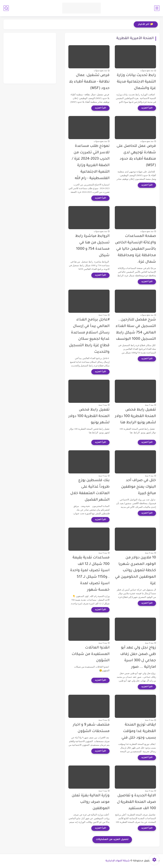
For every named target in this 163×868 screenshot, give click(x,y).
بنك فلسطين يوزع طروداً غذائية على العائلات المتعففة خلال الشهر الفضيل (90, 490)
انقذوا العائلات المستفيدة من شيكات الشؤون (91, 654)
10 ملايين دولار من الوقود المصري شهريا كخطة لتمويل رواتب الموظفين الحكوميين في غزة (135, 571)
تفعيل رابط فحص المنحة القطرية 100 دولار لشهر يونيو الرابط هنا (135, 416)
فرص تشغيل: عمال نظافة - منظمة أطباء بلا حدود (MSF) (89, 82)
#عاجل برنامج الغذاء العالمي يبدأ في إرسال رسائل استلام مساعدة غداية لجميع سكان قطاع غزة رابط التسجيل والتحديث (89, 336)
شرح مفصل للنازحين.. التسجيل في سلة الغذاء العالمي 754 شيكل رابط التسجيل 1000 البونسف (136, 329)
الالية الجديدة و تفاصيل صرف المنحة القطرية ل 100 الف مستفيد (136, 802)
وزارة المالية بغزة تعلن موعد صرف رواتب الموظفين (91, 802)
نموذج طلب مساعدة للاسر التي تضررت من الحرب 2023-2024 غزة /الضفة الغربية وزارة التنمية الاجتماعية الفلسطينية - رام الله (91, 162)
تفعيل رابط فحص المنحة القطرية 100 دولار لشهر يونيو (89, 416)
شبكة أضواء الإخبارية (118, 861)
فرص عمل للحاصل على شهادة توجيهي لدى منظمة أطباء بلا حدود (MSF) (136, 156)
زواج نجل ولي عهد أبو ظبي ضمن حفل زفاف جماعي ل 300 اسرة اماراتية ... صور (138, 657)
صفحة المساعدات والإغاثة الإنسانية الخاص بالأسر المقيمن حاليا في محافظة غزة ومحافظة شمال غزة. (135, 249)
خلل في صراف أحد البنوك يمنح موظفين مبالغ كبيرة (139, 487)
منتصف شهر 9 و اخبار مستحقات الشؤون (91, 728)
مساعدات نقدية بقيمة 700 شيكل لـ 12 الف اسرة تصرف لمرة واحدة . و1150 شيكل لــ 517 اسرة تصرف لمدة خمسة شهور (90, 574)
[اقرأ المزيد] (147, 108)
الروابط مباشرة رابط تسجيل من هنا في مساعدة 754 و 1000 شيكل (92, 246)
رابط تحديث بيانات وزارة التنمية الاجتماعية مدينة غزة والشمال (136, 82)
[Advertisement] (30, 58)
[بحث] (6, 8)
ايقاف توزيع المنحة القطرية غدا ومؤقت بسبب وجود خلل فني (139, 731)
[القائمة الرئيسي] (157, 8)
